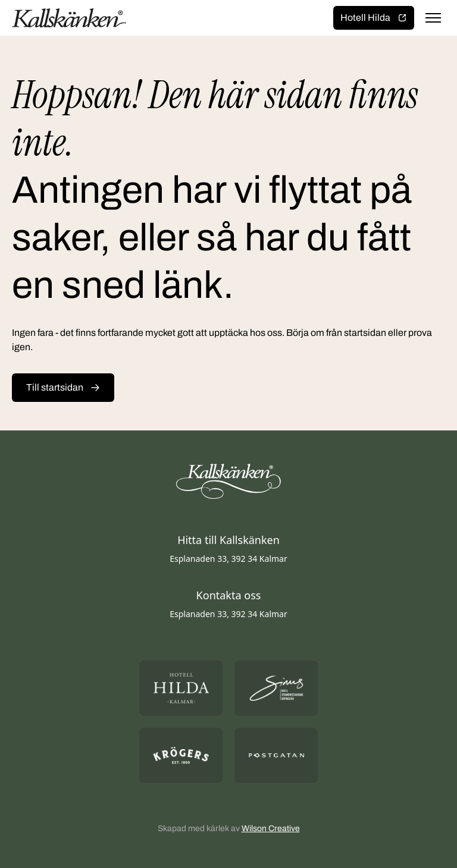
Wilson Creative (271, 828)
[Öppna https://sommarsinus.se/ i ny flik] (276, 688)
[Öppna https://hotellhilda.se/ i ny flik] (181, 688)
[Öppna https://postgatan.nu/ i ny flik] (276, 755)
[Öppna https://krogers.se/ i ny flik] (181, 755)
